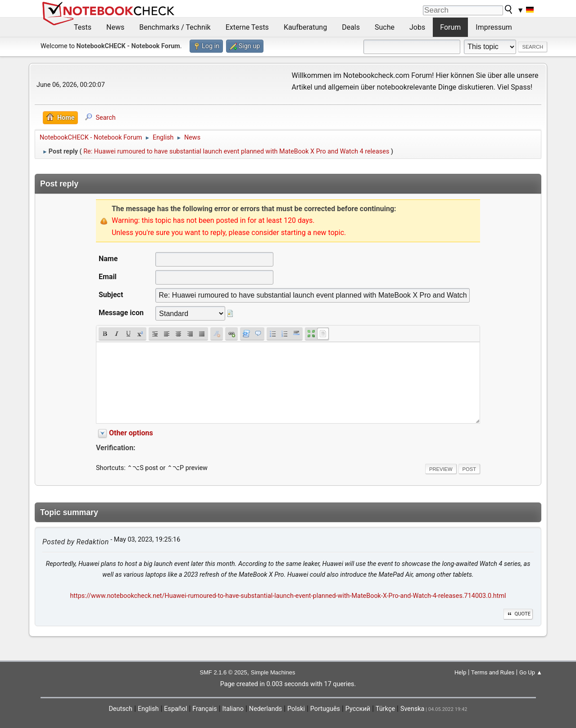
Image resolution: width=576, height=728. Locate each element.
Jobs (417, 27)
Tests (83, 27)
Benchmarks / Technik (175, 27)
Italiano (233, 709)
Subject (111, 295)
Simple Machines (273, 672)
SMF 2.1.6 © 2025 (223, 672)
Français (204, 709)
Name (108, 259)
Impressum (494, 27)
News (115, 27)
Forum (450, 27)
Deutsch (120, 709)
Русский (358, 709)
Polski (296, 709)
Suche (385, 27)
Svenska (413, 709)
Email (108, 277)
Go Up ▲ (531, 672)
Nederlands (265, 709)
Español (175, 709)
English (148, 709)
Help (460, 672)
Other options (131, 433)
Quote (518, 614)
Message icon (121, 313)
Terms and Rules (493, 672)
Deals (351, 27)
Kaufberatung (305, 27)
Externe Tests (247, 27)
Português (325, 709)
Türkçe (385, 709)
